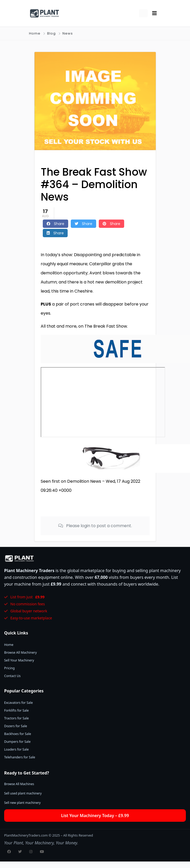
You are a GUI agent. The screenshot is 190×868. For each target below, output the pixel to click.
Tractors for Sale (16, 718)
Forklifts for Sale (16, 710)
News (68, 33)
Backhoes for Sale (18, 734)
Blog (51, 33)
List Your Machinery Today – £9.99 (95, 816)
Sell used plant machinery (23, 793)
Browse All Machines (19, 784)
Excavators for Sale (19, 703)
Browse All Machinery (20, 652)
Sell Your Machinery (19, 660)
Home (35, 33)
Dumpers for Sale (17, 742)
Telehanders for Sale (20, 757)
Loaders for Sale (16, 749)
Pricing (9, 668)
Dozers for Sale (16, 726)
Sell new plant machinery (22, 803)
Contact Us (12, 676)
